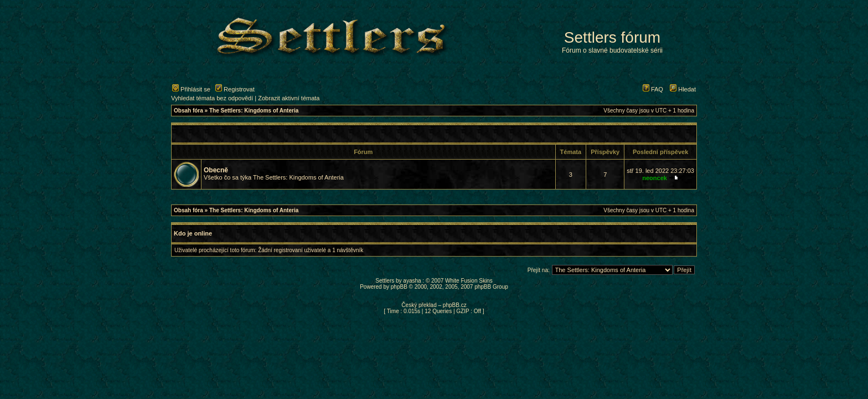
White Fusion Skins (469, 281)
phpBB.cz (455, 305)
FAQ (653, 89)
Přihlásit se (191, 89)
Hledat (683, 89)
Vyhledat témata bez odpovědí (212, 98)
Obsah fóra (188, 111)
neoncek (655, 178)
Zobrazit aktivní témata (289, 98)
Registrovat (235, 89)
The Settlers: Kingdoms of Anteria (254, 111)
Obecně (216, 170)
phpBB (399, 287)
